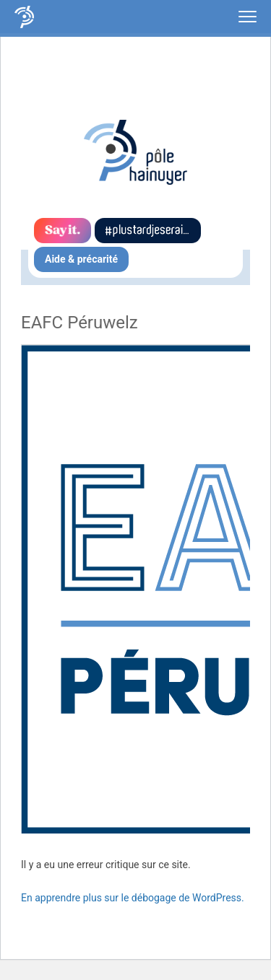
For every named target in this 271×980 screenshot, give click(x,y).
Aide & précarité (81, 259)
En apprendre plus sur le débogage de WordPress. (133, 898)
